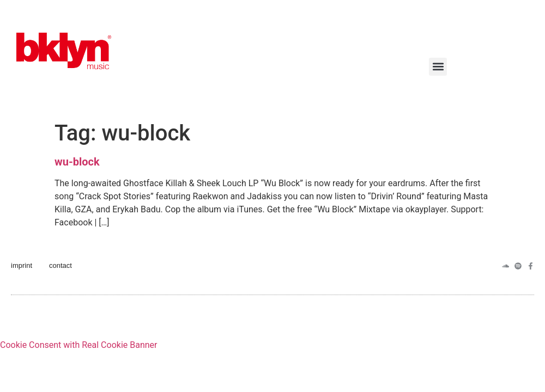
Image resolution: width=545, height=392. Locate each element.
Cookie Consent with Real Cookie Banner (78, 345)
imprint (22, 265)
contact (60, 265)
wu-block (77, 162)
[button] (438, 67)
